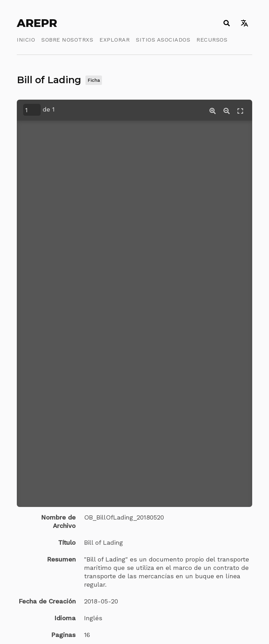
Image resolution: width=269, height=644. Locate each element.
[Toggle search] (226, 23)
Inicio (26, 40)
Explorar (115, 40)
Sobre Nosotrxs (67, 40)
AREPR (37, 23)
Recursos (212, 40)
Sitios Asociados (163, 40)
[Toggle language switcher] (244, 23)
